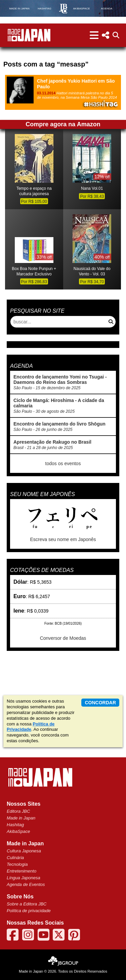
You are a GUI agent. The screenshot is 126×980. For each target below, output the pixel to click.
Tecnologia (17, 864)
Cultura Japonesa (24, 851)
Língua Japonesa (24, 878)
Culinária (15, 858)
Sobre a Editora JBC (27, 904)
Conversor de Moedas (63, 638)
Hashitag (15, 825)
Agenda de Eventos (26, 884)
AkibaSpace (18, 831)
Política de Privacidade (31, 727)
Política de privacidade (29, 911)
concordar (100, 703)
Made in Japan (21, 818)
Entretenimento (22, 871)
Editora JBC (18, 811)
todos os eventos (63, 463)
